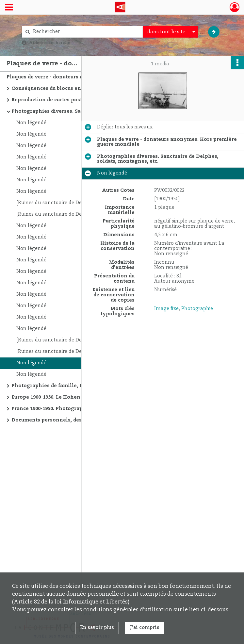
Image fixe (166, 309)
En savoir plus (97, 628)
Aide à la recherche (50, 43)
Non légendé (31, 123)
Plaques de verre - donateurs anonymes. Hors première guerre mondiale (72, 77)
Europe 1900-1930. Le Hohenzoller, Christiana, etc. (74, 397)
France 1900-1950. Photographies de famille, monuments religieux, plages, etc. (77, 409)
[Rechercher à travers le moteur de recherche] (86, 32)
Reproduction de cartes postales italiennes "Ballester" (77, 100)
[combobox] (171, 32)
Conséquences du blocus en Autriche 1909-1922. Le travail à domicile (77, 89)
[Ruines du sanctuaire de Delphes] (56, 203)
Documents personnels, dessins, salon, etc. (66, 420)
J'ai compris (145, 628)
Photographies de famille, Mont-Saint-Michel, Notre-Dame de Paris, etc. (77, 386)
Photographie (197, 309)
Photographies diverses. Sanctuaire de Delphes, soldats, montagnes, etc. (77, 111)
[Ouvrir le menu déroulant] (9, 8)
